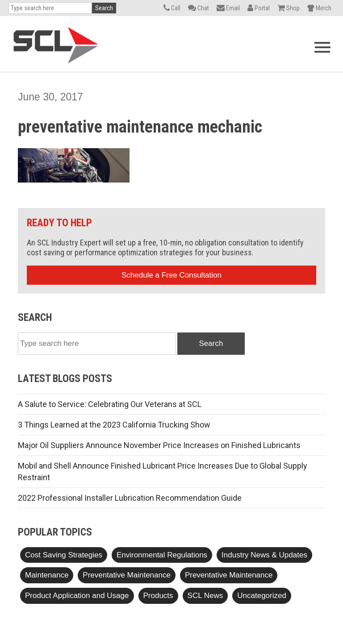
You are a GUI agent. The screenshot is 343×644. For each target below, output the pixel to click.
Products (158, 596)
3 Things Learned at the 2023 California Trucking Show (114, 425)
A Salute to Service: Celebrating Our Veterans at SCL (110, 404)
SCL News (205, 596)
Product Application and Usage (77, 596)
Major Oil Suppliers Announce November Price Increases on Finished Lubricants (159, 445)
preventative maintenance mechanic (140, 127)
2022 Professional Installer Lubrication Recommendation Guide (130, 498)
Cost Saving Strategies (64, 555)
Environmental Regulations (162, 555)
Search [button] (104, 8)
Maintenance (47, 575)
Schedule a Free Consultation (171, 275)
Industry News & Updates (264, 555)
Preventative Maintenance (127, 575)
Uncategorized (262, 596)
